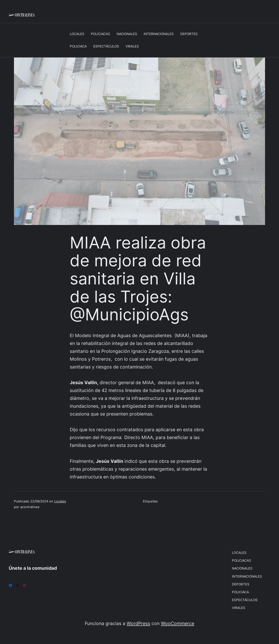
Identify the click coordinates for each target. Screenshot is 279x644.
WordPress (138, 623)
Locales (60, 501)
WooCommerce (178, 623)
